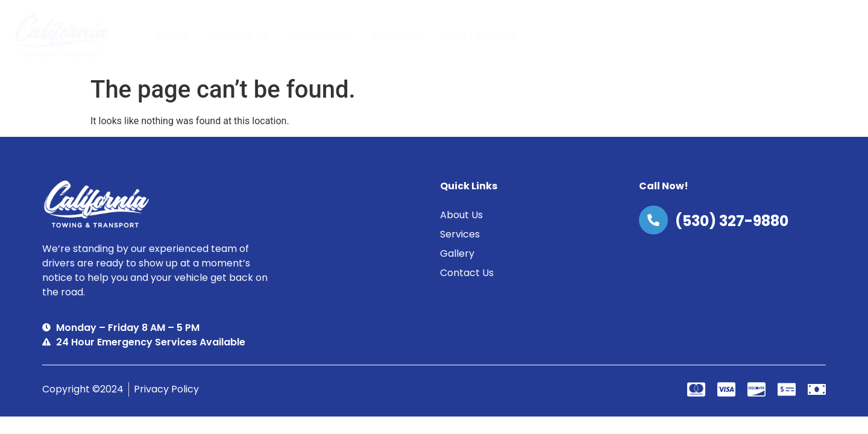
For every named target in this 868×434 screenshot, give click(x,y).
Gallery (394, 35)
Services (320, 35)
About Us (242, 35)
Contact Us (479, 35)
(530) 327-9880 (732, 221)
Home (174, 35)
